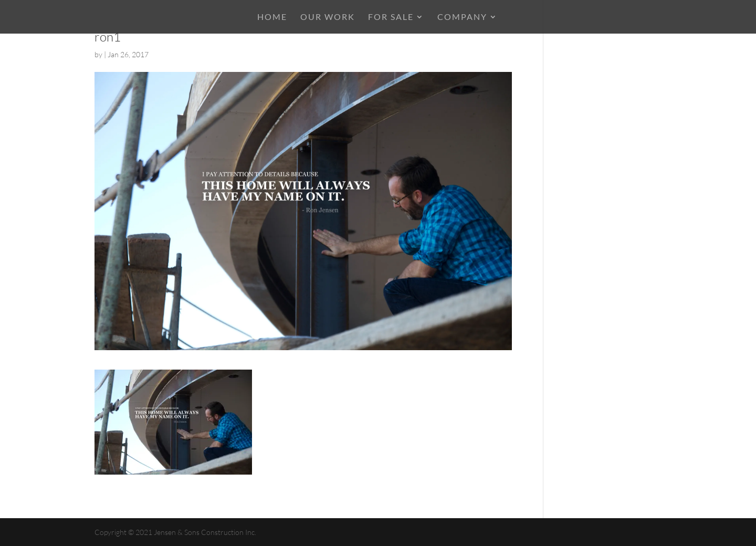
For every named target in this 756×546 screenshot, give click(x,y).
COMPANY (462, 17)
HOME (272, 17)
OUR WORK (328, 17)
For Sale (391, 17)
